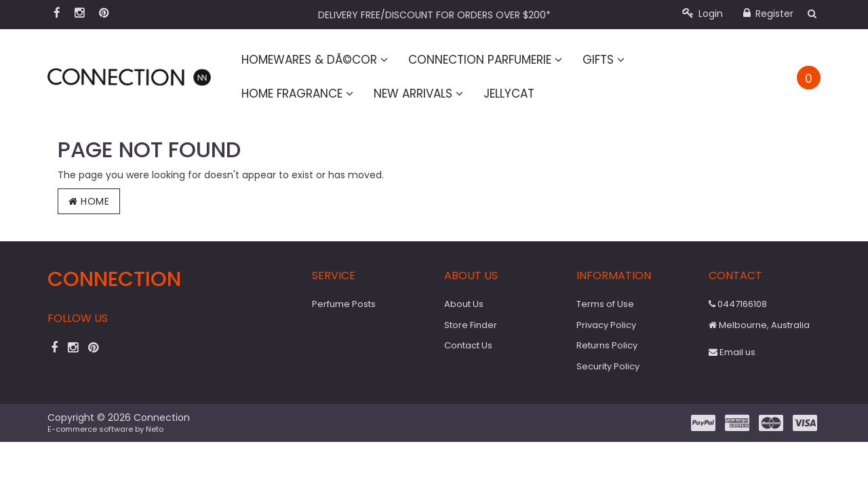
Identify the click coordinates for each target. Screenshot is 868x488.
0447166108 (738, 304)
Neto (155, 429)
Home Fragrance (297, 94)
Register (768, 14)
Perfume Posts (344, 304)
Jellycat (509, 94)
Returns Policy (607, 345)
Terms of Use (605, 304)
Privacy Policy (606, 325)
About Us (464, 304)
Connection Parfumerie (485, 60)
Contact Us (468, 345)
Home (89, 201)
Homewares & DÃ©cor (315, 60)
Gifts (604, 60)
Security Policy (608, 366)
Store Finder (471, 325)
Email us (732, 352)
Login (703, 14)
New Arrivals (418, 94)
